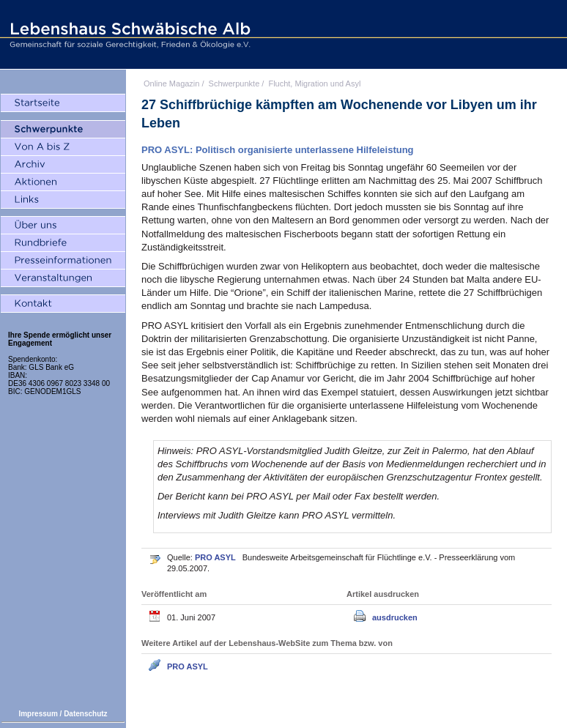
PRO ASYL (216, 557)
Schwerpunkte (234, 83)
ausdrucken (395, 617)
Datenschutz (85, 714)
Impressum (38, 714)
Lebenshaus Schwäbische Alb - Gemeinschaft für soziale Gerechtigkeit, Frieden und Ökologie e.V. (128, 34)
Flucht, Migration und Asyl (314, 83)
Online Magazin (171, 83)
